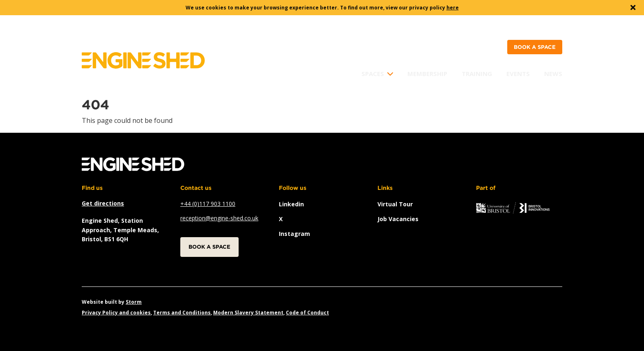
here (453, 8)
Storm (134, 302)
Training (477, 74)
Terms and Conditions (182, 313)
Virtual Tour (395, 204)
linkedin (291, 204)
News (553, 74)
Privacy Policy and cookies (116, 313)
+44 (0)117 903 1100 (208, 204)
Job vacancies (398, 219)
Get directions (103, 203)
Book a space (535, 47)
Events (518, 74)
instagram (294, 234)
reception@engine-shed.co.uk (219, 218)
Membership (427, 74)
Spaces (373, 74)
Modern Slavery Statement (248, 313)
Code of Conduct (307, 313)
